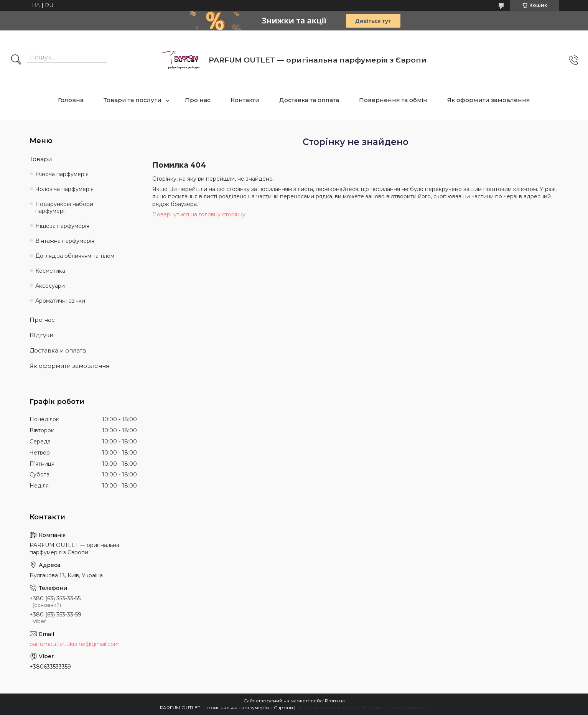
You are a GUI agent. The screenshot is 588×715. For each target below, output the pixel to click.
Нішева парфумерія (62, 226)
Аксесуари (50, 286)
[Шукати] (16, 60)
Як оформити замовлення (489, 100)
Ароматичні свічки (60, 301)
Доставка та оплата (309, 100)
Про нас (198, 100)
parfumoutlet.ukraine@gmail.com (75, 644)
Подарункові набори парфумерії (64, 208)
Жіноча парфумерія (62, 174)
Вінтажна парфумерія (65, 241)
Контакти (245, 100)
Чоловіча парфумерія (64, 189)
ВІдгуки (41, 335)
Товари (41, 159)
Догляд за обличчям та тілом (75, 256)
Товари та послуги (133, 100)
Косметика (50, 271)
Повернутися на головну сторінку (199, 214)
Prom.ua (335, 701)
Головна (71, 100)
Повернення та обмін (393, 100)
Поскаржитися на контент (328, 708)
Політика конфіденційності (396, 708)
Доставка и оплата (58, 350)
